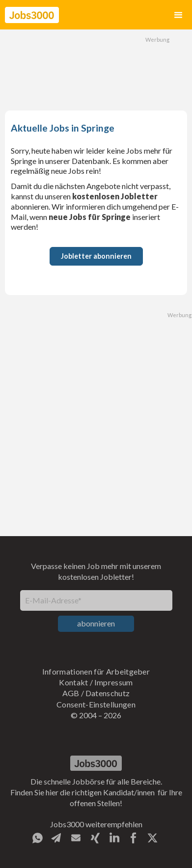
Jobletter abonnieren (96, 256)
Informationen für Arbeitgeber (96, 671)
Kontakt (73, 682)
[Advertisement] (96, 69)
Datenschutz (108, 693)
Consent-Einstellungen (96, 704)
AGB (71, 693)
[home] (32, 15)
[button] (178, 15)
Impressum (114, 682)
